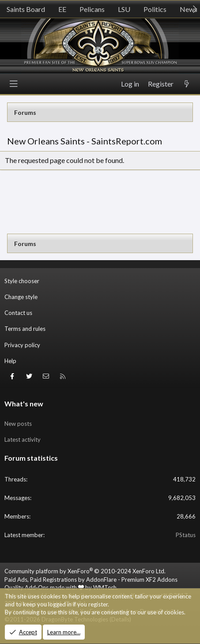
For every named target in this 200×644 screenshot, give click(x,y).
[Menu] (14, 84)
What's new (24, 403)
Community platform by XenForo (85, 571)
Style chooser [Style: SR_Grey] (22, 281)
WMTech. (106, 587)
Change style (21, 297)
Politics (155, 9)
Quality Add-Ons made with (44, 587)
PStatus (186, 535)
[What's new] (187, 84)
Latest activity (23, 439)
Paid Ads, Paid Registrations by (91, 580)
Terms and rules (25, 329)
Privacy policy (22, 345)
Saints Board (26, 9)
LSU (124, 9)
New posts (18, 424)
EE (62, 9)
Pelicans (92, 9)
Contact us (18, 313)
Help (10, 361)
